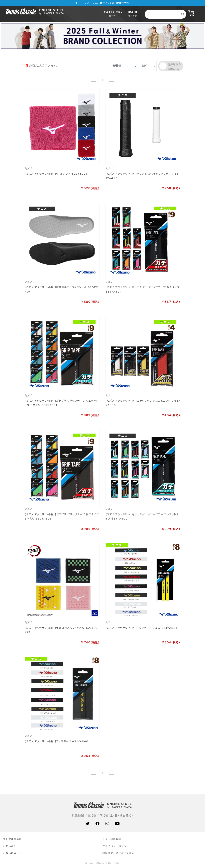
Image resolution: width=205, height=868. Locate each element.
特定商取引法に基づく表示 (119, 853)
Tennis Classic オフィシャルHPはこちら (103, 3)
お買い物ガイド (12, 853)
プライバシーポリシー (116, 846)
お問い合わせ (11, 846)
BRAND (133, 14)
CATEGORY (113, 14)
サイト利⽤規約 (112, 839)
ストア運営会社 (12, 839)
